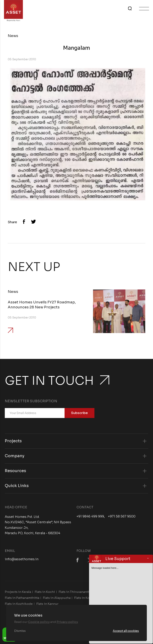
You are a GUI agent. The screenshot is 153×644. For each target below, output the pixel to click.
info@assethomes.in (22, 559)
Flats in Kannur (47, 604)
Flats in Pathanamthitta (22, 598)
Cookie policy (39, 622)
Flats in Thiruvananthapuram (80, 592)
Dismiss (20, 631)
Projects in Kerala (18, 592)
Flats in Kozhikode (19, 604)
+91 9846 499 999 (90, 516)
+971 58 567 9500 (122, 516)
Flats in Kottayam (87, 598)
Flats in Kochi (45, 592)
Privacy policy (67, 622)
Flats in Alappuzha (57, 598)
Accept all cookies (126, 631)
